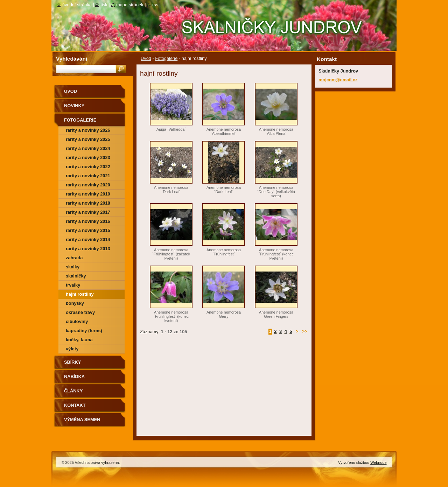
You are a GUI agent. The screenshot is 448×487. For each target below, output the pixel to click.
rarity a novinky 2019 (88, 194)
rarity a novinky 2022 (88, 167)
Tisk (104, 5)
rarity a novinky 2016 (88, 221)
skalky (73, 267)
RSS (155, 5)
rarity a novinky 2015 (88, 230)
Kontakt (75, 405)
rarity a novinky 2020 (88, 185)
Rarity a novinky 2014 (88, 239)
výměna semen (82, 420)
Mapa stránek (130, 5)
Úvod (146, 58)
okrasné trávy (80, 312)
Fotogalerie (166, 58)
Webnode (378, 462)
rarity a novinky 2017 (88, 212)
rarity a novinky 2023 (88, 157)
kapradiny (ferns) (84, 331)
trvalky (73, 285)
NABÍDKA (74, 376)
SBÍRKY (72, 362)
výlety (72, 349)
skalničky (76, 276)
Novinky (74, 106)
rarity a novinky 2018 (88, 203)
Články (73, 391)
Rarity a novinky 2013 (88, 249)
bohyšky (75, 303)
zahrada (74, 258)
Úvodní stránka (77, 5)
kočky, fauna (79, 340)
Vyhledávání (72, 59)
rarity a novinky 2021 (88, 176)
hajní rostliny (80, 294)
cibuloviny (77, 321)
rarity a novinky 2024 (88, 148)
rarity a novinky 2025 (88, 139)
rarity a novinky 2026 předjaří (88, 131)
